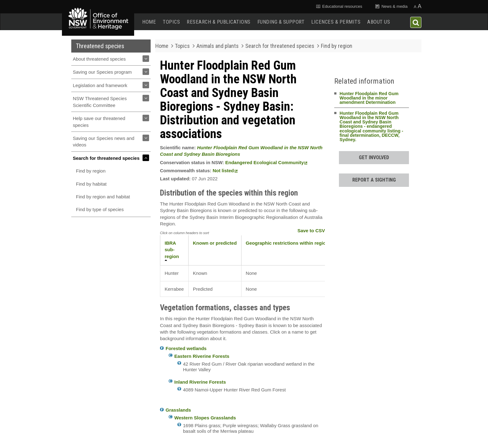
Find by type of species (100, 209)
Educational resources (339, 6)
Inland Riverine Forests (200, 382)
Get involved (374, 157)
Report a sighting (374, 180)
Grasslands (178, 410)
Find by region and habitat (103, 197)
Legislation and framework (100, 85)
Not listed (225, 171)
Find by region (91, 171)
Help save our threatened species (99, 122)
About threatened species (99, 59)
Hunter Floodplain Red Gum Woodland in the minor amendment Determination (369, 98)
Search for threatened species (106, 158)
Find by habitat (91, 184)
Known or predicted (215, 243)
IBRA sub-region (172, 250)
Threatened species (100, 46)
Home (149, 22)
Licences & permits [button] (336, 22)
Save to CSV (311, 231)
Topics (171, 22)
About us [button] (379, 22)
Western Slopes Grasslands (205, 418)
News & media (391, 6)
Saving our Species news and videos (104, 141)
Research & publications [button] (219, 22)
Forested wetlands (186, 348)
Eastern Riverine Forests (202, 356)
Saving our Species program (102, 72)
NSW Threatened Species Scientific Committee (100, 102)
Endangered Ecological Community (267, 162)
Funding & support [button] (281, 22)
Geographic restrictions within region (287, 243)
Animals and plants (218, 46)
